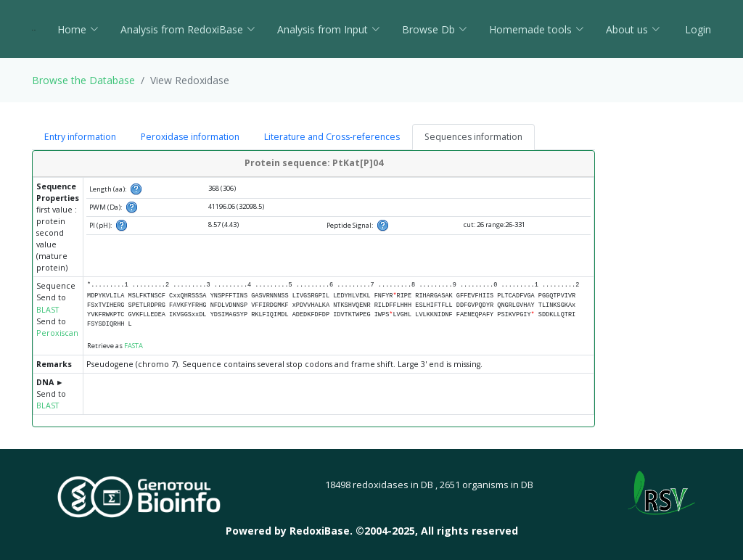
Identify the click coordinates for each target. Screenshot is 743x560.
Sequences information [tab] (473, 137)
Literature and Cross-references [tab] (332, 137)
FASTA (134, 346)
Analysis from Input (329, 29)
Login (697, 29)
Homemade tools (537, 29)
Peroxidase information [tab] (190, 137)
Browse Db (435, 29)
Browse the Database (83, 80)
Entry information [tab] (80, 137)
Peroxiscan (57, 333)
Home (78, 29)
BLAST (48, 310)
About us (633, 29)
